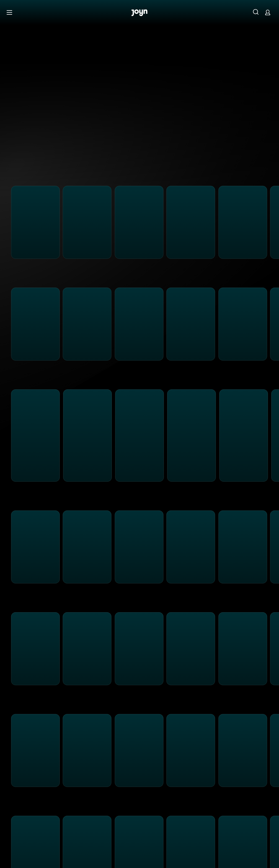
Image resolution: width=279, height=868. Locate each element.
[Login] (268, 12)
